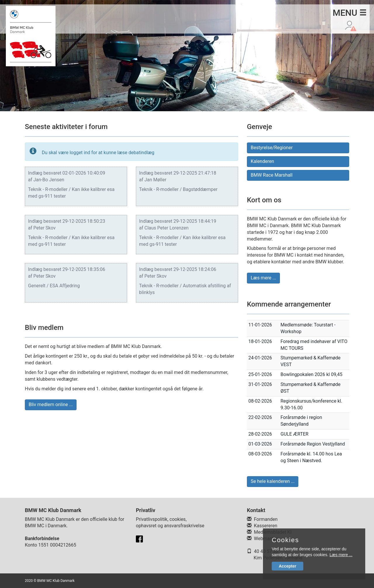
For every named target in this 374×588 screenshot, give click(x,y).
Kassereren (266, 526)
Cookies (285, 540)
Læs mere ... (341, 555)
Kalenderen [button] (262, 161)
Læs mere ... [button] (263, 278)
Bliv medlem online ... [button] (51, 405)
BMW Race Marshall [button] (272, 175)
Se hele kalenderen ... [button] (273, 481)
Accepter (288, 566)
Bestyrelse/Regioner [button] (272, 148)
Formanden (266, 519)
